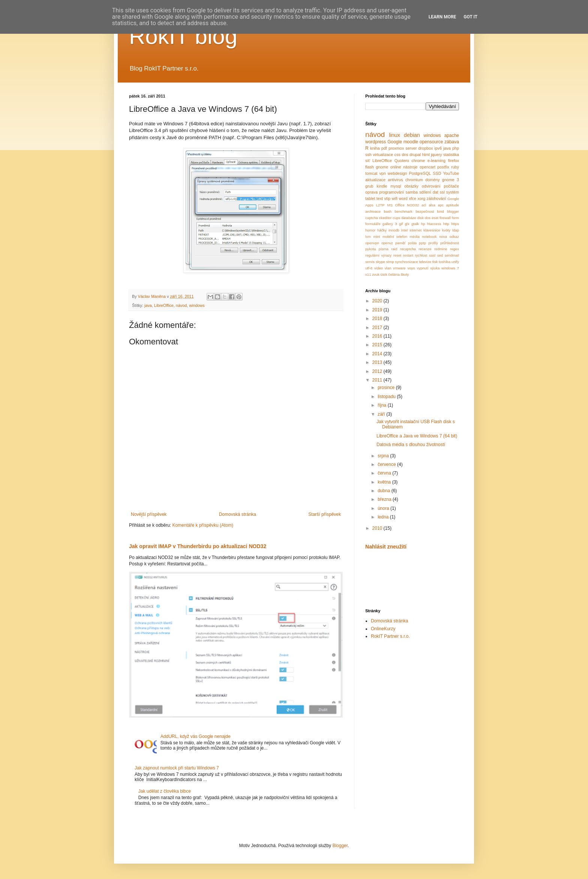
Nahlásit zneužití (386, 547)
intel (405, 230)
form (455, 218)
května (385, 482)
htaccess (434, 224)
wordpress (376, 142)
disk (421, 218)
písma (384, 249)
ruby (455, 167)
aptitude (453, 205)
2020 (378, 301)
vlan (388, 268)
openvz (387, 243)
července (387, 464)
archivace (373, 211)
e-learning (436, 161)
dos (428, 218)
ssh (368, 155)
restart (408, 255)
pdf (384, 148)
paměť (400, 243)
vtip (387, 198)
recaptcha (408, 249)
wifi (395, 198)
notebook (429, 237)
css (397, 155)
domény (432, 180)
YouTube (451, 173)
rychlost (421, 255)
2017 (378, 328)
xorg (421, 198)
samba (412, 192)
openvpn (372, 243)
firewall (445, 218)
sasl (432, 255)
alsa (432, 205)
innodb (394, 230)
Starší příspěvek (325, 514)
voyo (411, 268)
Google (395, 142)
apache (452, 135)
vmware (399, 268)
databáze (409, 218)
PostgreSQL (420, 173)
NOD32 (413, 205)
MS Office (396, 205)
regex (454, 249)
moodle (411, 142)
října (383, 405)
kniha (375, 148)
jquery (436, 155)
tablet (370, 198)
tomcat (371, 173)
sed (440, 255)
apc (441, 205)
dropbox (425, 148)
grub (369, 186)
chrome (418, 161)
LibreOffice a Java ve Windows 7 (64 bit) (417, 436)
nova (443, 237)
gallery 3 (390, 224)
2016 (378, 336)
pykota (370, 249)
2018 (378, 319)
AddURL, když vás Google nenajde (196, 736)
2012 (378, 371)
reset (397, 255)
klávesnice (432, 230)
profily (433, 243)
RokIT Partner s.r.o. (390, 636)
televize (425, 262)
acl (424, 205)
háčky (382, 230)
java (148, 305)
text (380, 198)
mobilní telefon (395, 237)
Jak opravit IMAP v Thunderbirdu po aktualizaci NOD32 (198, 546)
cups (396, 218)
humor (370, 230)
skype (380, 262)
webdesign (397, 173)
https (455, 224)
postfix (443, 167)
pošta (412, 243)
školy (405, 274)
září (382, 414)
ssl (442, 192)
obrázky (411, 186)
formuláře (373, 224)
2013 (378, 362)
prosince (387, 388)
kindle (382, 186)
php (456, 148)
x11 (368, 274)
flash (370, 167)
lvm (368, 237)
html (426, 155)
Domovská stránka (238, 514)
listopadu (387, 397)
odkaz (454, 237)
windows (197, 305)
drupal (415, 155)
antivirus (395, 180)
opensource (431, 142)
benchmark (403, 211)
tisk (435, 262)
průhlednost (450, 243)
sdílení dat (429, 192)
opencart (427, 167)
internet (415, 230)
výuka (435, 268)
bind (441, 211)
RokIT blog (183, 36)
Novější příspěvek (149, 514)
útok (384, 274)
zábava (452, 142)
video (379, 268)
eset (435, 218)
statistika (451, 155)
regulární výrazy (378, 255)
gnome (382, 167)
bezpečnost (425, 211)
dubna (385, 491)
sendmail (452, 255)
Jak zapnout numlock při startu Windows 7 (177, 768)
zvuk (376, 274)
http (446, 224)
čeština (394, 274)
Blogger (340, 846)
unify (455, 262)
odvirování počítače (440, 186)
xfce (412, 198)
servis (370, 262)
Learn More (442, 17)
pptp (422, 243)
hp (423, 224)
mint (376, 237)
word (403, 198)
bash (388, 211)
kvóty (446, 230)
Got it (470, 17)
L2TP (380, 205)
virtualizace (383, 155)
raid (394, 249)
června (385, 473)
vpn (382, 173)
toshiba (445, 262)
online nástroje (404, 167)
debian (412, 135)
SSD (437, 173)
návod (181, 305)
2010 (378, 528)
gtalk (415, 224)
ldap (456, 230)
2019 (378, 310)
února (384, 508)
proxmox (396, 148)
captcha (372, 218)
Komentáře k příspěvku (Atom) (203, 525)
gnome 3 (451, 180)
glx (407, 224)
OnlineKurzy (383, 629)
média (415, 237)
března (385, 499)
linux (394, 135)
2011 (378, 380)
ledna (384, 517)
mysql (396, 186)
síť (367, 161)
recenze (425, 249)
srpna (384, 456)
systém (453, 192)
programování (392, 192)
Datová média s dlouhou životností (411, 445)
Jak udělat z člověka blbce (165, 791)
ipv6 (438, 148)
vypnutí (423, 268)
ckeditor (385, 218)
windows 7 (450, 268)
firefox (454, 161)
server (411, 148)
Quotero (402, 161)
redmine (441, 249)
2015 (378, 345)
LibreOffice (164, 305)
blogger (453, 211)
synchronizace (406, 262)
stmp (390, 262)
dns (405, 155)
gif (401, 224)
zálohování (436, 198)
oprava (371, 192)
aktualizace (375, 180)
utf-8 (369, 268)
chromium (414, 180)
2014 (378, 354)
